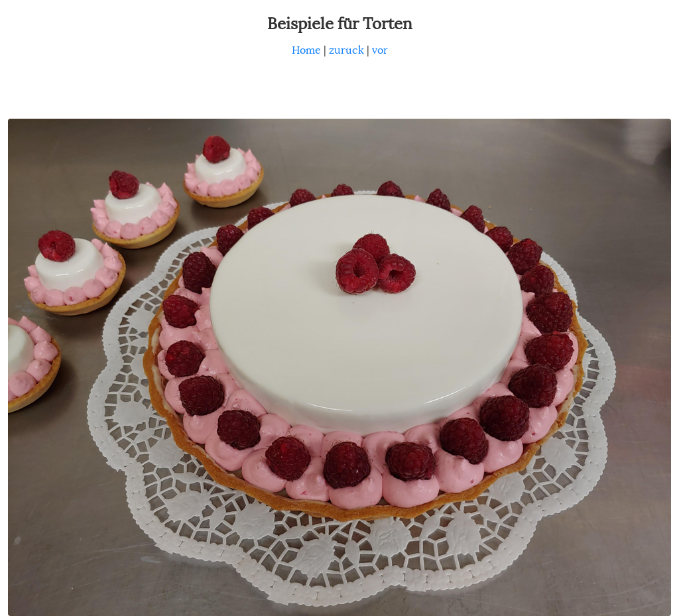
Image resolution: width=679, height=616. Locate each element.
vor (380, 50)
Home (306, 50)
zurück (346, 50)
